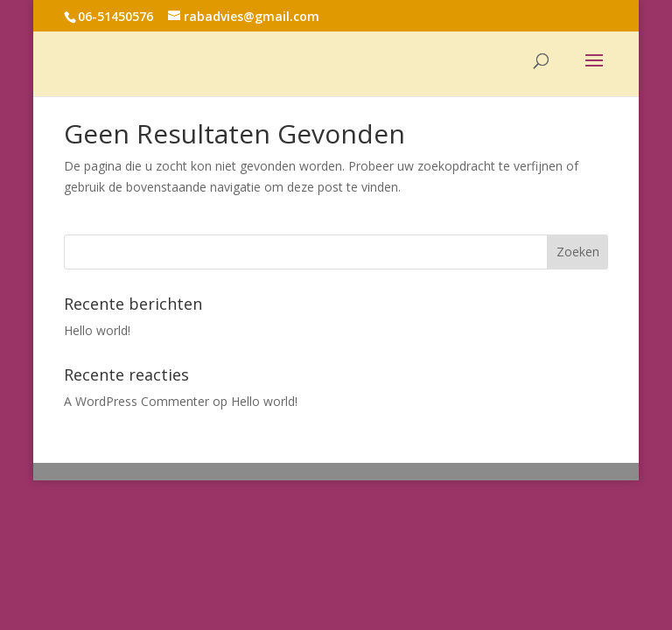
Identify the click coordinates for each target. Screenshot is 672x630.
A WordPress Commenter (136, 401)
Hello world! (97, 330)
